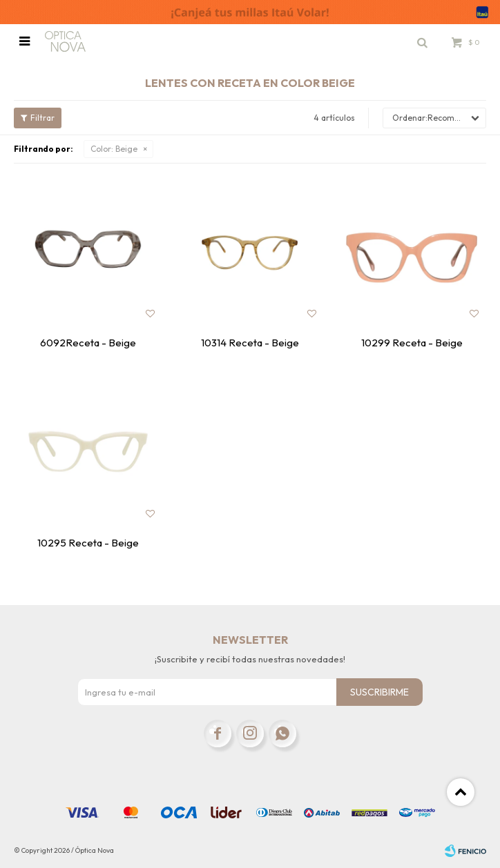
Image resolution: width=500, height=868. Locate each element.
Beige (114, 149)
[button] (422, 41)
